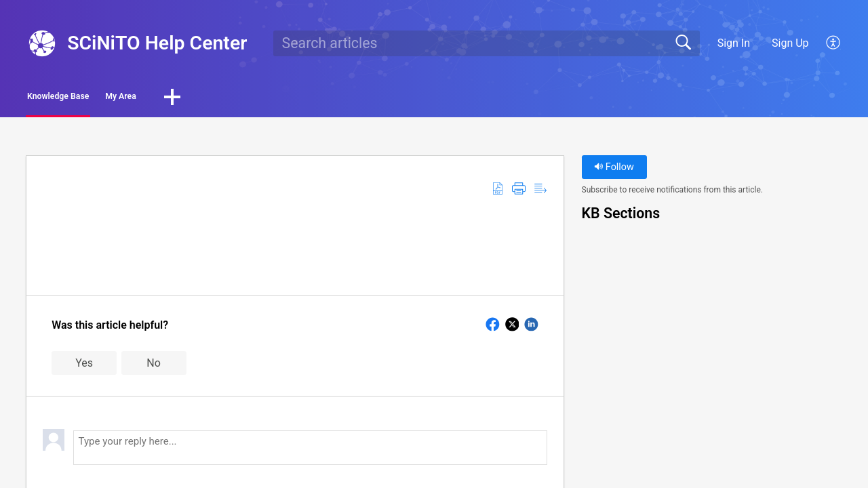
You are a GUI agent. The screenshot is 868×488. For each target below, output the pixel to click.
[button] (834, 43)
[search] (487, 43)
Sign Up (790, 43)
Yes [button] (84, 366)
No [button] (154, 366)
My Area (198, 99)
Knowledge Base (90, 99)
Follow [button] (614, 171)
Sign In (734, 43)
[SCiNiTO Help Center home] (42, 43)
